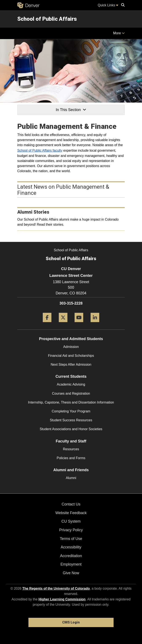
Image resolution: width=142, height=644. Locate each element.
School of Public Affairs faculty (40, 150)
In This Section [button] (71, 110)
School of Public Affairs (47, 19)
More (119, 33)
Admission (71, 347)
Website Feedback (71, 513)
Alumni (71, 478)
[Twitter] (63, 324)
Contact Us (71, 504)
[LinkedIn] (95, 324)
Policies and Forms (71, 458)
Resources (71, 449)
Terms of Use (71, 539)
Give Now (71, 573)
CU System (71, 521)
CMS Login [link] (71, 622)
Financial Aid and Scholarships (71, 356)
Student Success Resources (71, 420)
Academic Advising (71, 384)
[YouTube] (79, 324)
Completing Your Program (71, 411)
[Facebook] (47, 324)
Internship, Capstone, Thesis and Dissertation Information (71, 402)
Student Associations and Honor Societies (71, 429)
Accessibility (71, 547)
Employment (71, 564)
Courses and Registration (71, 393)
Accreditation (71, 556)
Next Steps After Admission (71, 365)
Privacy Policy (71, 530)
